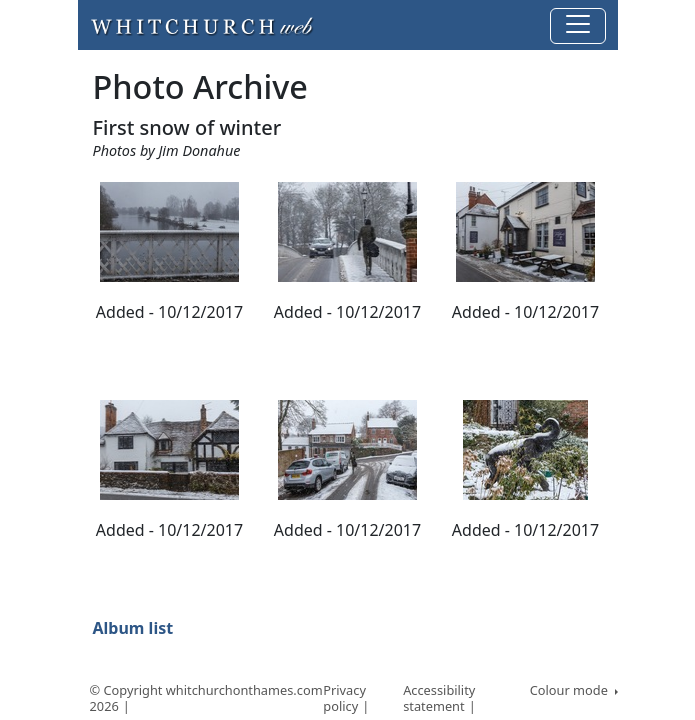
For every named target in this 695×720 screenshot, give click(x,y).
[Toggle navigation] (578, 26)
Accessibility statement (439, 698)
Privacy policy (344, 698)
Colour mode (571, 690)
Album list (133, 628)
